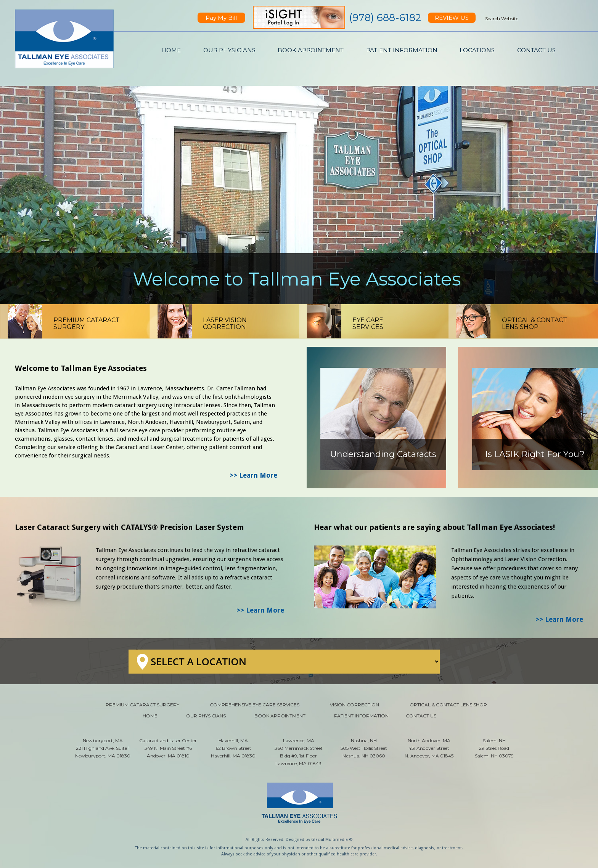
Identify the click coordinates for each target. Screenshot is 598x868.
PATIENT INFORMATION (402, 50)
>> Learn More (253, 475)
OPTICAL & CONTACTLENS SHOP (535, 323)
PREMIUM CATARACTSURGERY (87, 323)
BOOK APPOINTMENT (311, 50)
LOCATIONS (477, 50)
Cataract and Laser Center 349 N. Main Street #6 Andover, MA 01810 (168, 748)
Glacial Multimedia (330, 840)
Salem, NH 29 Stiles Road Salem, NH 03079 (494, 748)
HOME (171, 50)
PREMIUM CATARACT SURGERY (142, 705)
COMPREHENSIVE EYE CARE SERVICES (255, 705)
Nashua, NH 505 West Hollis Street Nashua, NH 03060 (364, 748)
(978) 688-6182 (385, 18)
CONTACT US (536, 50)
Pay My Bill (221, 18)
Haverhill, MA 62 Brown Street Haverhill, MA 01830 (233, 748)
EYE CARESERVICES (368, 323)
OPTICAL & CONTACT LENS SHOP (448, 705)
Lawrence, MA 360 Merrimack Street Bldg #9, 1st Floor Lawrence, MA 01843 (299, 752)
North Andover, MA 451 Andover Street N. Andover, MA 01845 (429, 748)
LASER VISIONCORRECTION (225, 323)
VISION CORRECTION (354, 705)
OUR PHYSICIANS (229, 50)
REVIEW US (452, 18)
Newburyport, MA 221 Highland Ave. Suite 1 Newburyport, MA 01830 (103, 748)
